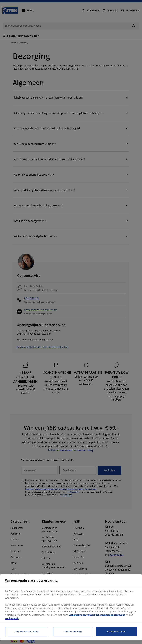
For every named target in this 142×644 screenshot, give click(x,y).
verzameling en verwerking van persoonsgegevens (97, 615)
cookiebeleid (12, 618)
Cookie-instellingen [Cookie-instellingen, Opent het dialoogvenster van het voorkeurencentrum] (27, 631)
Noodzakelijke (73, 631)
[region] (71, 607)
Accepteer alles (116, 631)
